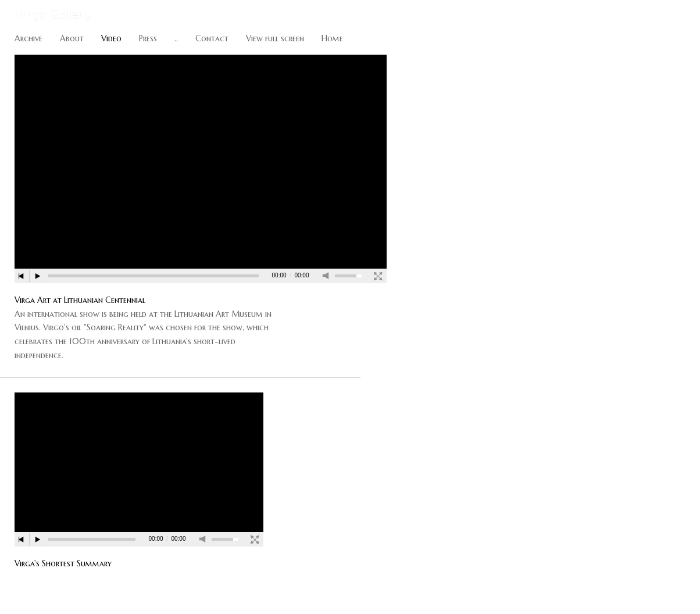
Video (111, 38)
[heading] (46, 16)
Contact (212, 38)
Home (332, 38)
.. (176, 38)
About (72, 38)
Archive (28, 38)
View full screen (275, 38)
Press (148, 38)
